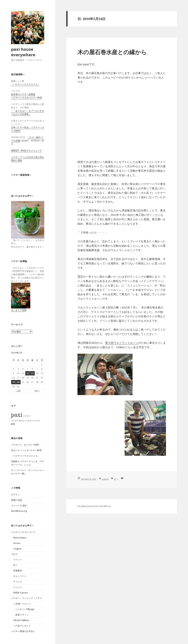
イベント (18, 560)
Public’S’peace (21, 593)
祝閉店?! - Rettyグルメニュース (26, 150)
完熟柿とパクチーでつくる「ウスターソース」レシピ (28, 463)
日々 (15, 565)
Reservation (20, 538)
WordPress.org (19, 511)
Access (17, 543)
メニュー (18, 587)
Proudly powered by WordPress (94, 506)
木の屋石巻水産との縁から (112, 52)
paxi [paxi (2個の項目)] (17, 415)
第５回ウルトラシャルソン (122, 343)
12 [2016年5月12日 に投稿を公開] (28, 373)
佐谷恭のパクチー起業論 (23, 94)
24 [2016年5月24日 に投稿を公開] (18, 382)
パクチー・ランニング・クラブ (26, 598)
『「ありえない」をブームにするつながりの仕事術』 (28, 112)
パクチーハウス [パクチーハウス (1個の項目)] (33, 421)
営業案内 (18, 571)
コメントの (19, 506)
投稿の (17, 500)
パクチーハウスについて (23, 532)
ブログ (14, 554)
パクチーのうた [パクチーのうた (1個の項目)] (18, 421)
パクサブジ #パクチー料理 (25, 445)
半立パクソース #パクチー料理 (26, 450)
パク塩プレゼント (22, 626)
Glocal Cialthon (21, 620)
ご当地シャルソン (22, 604)
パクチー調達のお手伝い (23, 631)
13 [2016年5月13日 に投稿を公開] (32, 373)
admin (105, 479)
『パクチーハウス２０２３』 (25, 84)
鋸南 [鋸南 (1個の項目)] (13, 424)
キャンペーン (20, 576)
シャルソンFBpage (25, 609)
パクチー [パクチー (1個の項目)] (27, 416)
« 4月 (18, 391)
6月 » (37, 391)
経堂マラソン (22, 615)
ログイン (15, 494)
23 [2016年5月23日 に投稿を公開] (14, 382)
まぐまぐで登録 (19, 310)
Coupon (17, 549)
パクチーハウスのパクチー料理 (26, 98)
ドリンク (18, 582)
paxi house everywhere (23, 52)
